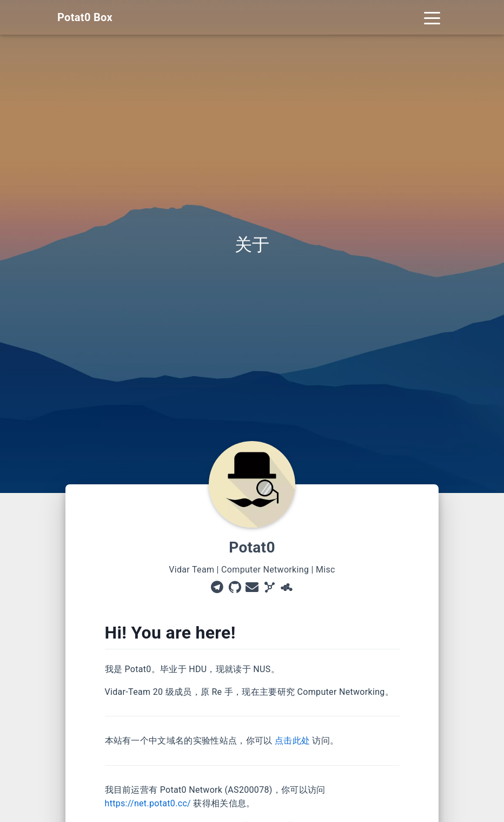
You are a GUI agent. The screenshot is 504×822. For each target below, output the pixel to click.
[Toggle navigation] (432, 17)
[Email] (252, 588)
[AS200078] (269, 588)
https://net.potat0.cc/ (148, 803)
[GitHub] (235, 588)
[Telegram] (217, 588)
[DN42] (287, 588)
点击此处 (292, 741)
